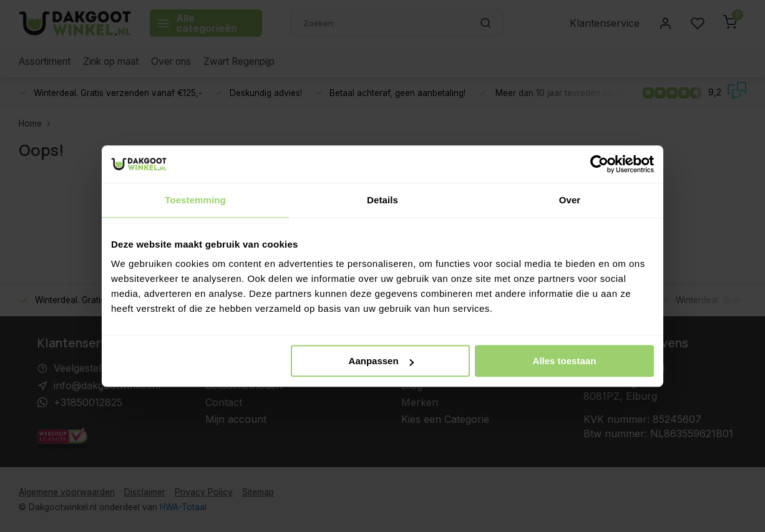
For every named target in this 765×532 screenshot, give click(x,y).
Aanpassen (381, 361)
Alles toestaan (565, 361)
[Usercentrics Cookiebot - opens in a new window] (599, 164)
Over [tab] (570, 200)
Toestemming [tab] (195, 200)
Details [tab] (382, 200)
